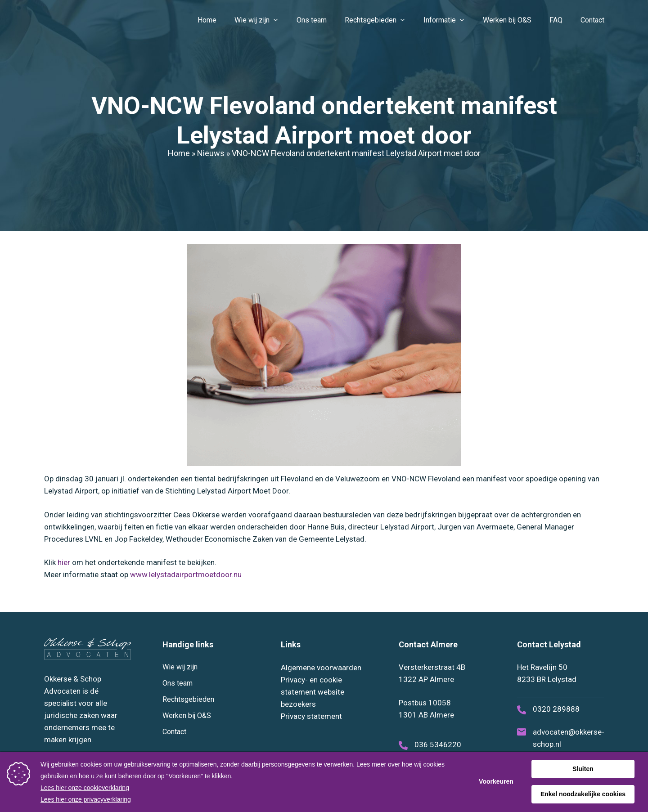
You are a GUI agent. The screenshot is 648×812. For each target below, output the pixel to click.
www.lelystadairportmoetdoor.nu (186, 574)
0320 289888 (556, 709)
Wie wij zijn (180, 667)
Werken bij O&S (187, 716)
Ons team (178, 683)
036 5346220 (438, 745)
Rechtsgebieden (188, 699)
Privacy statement (311, 716)
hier (64, 562)
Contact (174, 732)
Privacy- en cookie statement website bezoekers (313, 692)
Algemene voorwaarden (321, 668)
